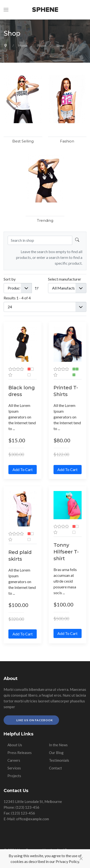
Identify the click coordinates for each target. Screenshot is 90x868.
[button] (6, 10)
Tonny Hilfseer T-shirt (66, 552)
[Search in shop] (77, 240)
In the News (58, 745)
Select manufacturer (65, 279)
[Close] (81, 859)
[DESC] (37, 288)
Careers (14, 760)
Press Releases (20, 753)
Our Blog (56, 753)
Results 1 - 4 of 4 (17, 298)
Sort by (10, 279)
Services (14, 768)
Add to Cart (23, 469)
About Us (15, 745)
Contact (55, 768)
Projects (14, 776)
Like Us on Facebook (34, 720)
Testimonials (59, 760)
